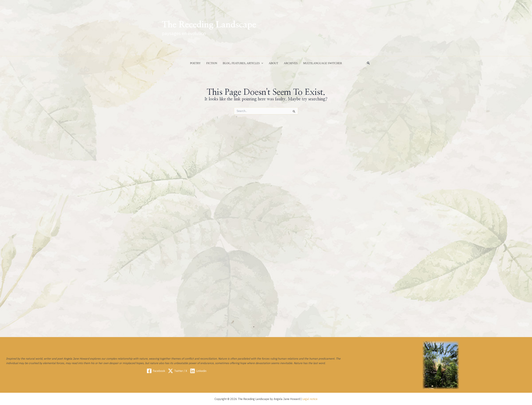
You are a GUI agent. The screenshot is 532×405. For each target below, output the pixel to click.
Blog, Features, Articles (243, 63)
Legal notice (310, 399)
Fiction (212, 63)
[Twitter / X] (178, 371)
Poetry (195, 63)
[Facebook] (156, 371)
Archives (291, 63)
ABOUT (273, 63)
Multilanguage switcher (322, 63)
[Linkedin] (198, 371)
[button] (368, 63)
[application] (261, 63)
